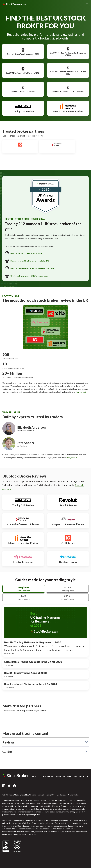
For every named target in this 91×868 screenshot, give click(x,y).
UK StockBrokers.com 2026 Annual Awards (27, 276)
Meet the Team (63, 777)
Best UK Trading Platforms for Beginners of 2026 (68, 52)
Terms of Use (50, 795)
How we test (81, 392)
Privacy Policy (73, 795)
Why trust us (72, 458)
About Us (48, 777)
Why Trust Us (81, 777)
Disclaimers (61, 795)
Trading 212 (10, 235)
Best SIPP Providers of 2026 (23, 89)
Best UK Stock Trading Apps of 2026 (23, 52)
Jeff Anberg (26, 443)
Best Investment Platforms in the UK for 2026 (68, 70)
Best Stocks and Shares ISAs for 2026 (68, 89)
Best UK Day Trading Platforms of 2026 (23, 70)
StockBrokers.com (14, 4)
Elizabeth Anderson (32, 427)
